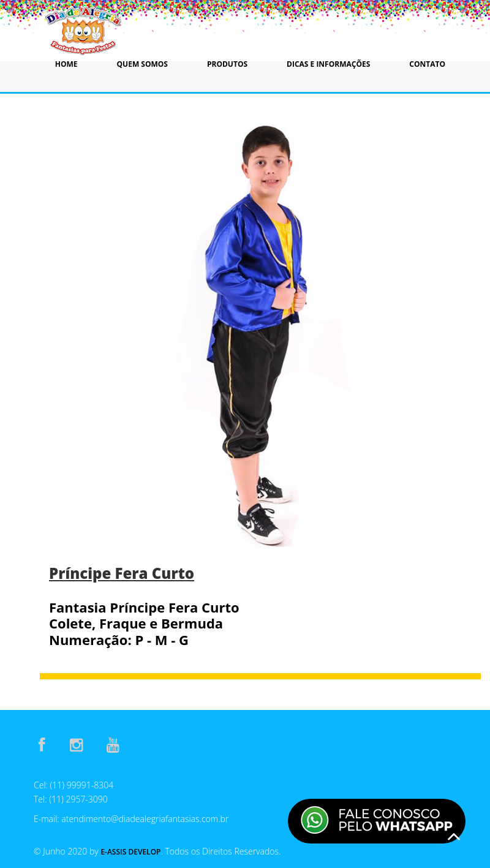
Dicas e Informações (328, 64)
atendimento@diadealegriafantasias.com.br (145, 819)
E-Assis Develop (130, 852)
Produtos (227, 64)
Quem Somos (142, 64)
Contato (427, 64)
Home (66, 64)
